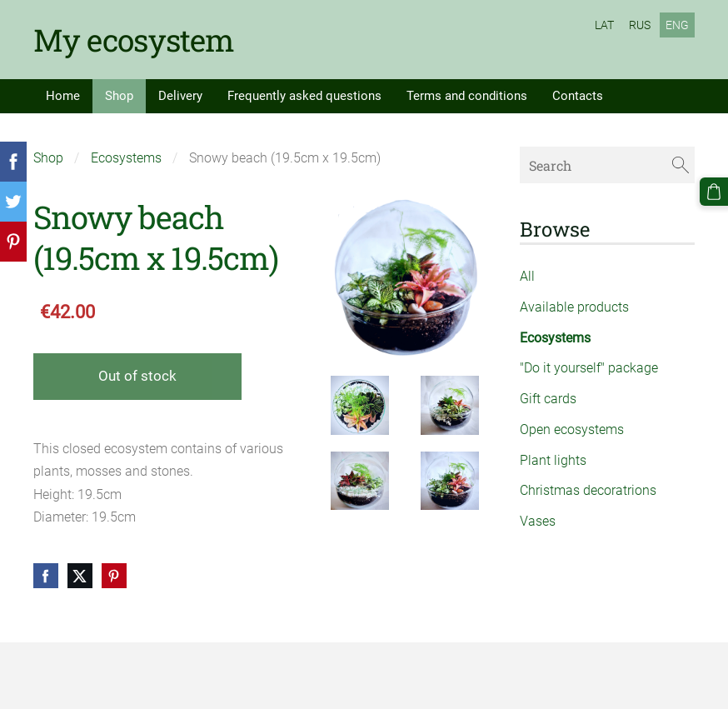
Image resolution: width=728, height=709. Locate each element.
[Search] (607, 165)
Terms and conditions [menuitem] (467, 96)
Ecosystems (126, 158)
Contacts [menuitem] (578, 96)
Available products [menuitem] (574, 307)
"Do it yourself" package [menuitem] (589, 368)
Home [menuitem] (63, 96)
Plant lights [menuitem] (553, 460)
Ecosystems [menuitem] (555, 338)
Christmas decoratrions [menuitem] (588, 490)
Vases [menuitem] (538, 521)
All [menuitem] (527, 276)
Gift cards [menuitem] (548, 399)
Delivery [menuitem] (180, 96)
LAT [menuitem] (604, 25)
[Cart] (714, 192)
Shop (48, 158)
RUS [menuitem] (640, 25)
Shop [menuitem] (119, 96)
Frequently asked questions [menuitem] (304, 96)
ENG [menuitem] (677, 25)
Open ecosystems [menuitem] (572, 429)
